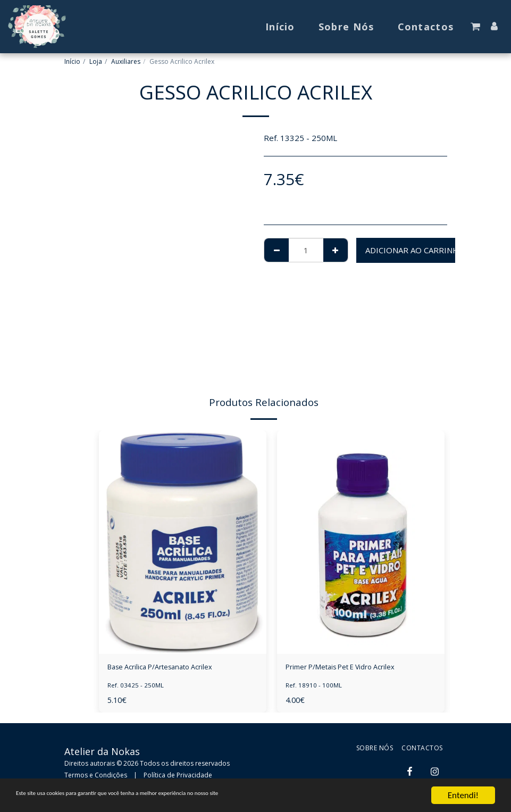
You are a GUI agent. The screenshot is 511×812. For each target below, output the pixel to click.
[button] (475, 27)
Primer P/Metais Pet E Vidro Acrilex (351, 668)
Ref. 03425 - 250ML (136, 687)
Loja (96, 61)
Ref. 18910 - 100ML (314, 687)
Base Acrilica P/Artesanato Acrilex (169, 668)
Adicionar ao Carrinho (415, 250)
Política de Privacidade (178, 777)
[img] (183, 542)
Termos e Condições (96, 777)
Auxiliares (126, 61)
